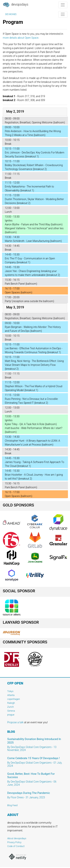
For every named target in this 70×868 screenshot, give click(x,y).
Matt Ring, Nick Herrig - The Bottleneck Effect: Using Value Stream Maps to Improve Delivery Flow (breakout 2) (34, 365)
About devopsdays (17, 838)
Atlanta (11, 695)
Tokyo (10, 691)
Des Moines (11, 14)
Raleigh (11, 703)
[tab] (35, 112)
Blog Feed (12, 805)
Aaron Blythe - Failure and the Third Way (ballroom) (34, 224)
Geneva (11, 711)
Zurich (11, 707)
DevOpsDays (15, 5)
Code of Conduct (16, 846)
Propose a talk (15, 722)
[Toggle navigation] (63, 5)
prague (11, 715)
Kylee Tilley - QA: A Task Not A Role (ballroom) (31, 424)
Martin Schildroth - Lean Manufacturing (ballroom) (33, 241)
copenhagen (14, 699)
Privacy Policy (14, 842)
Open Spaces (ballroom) (19, 292)
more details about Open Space (21, 38)
